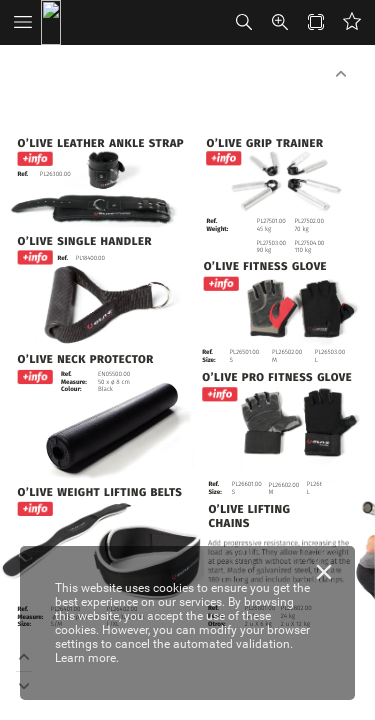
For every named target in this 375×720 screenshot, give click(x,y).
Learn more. (87, 658)
